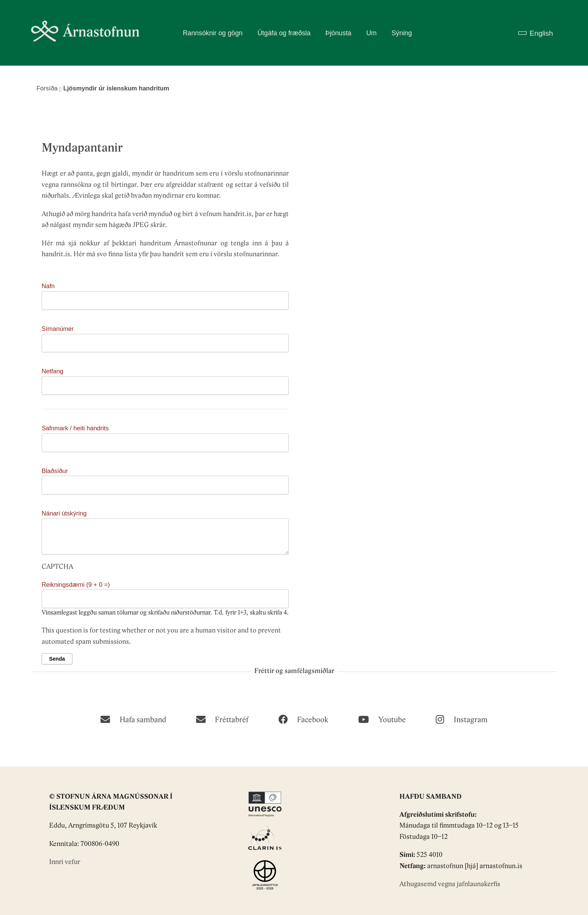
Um (372, 33)
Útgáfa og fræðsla (284, 33)
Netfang (52, 371)
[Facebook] (303, 719)
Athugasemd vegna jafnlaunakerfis (450, 884)
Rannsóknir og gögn (212, 33)
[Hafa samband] (133, 719)
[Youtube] (382, 719)
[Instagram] (461, 719)
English (541, 33)
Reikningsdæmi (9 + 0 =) (76, 585)
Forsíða (47, 88)
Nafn (48, 286)
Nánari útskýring (64, 513)
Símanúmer (58, 329)
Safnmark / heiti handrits (75, 428)
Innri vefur (65, 862)
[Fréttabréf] (222, 719)
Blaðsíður (55, 471)
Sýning (402, 33)
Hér (47, 244)
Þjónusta (338, 33)
